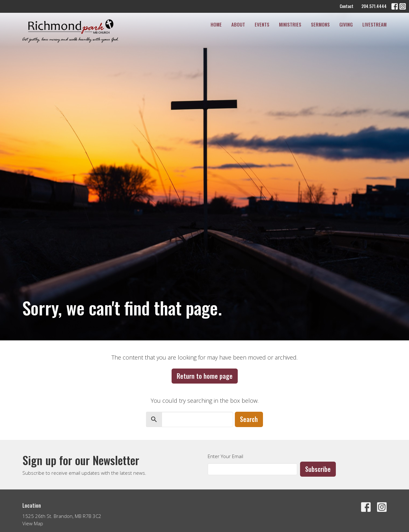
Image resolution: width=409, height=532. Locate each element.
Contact (347, 6)
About (238, 24)
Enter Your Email (225, 456)
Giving (346, 24)
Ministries (290, 24)
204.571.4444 (374, 6)
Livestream (374, 24)
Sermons (320, 24)
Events (262, 24)
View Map (33, 523)
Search (249, 419)
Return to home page (205, 376)
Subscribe (318, 469)
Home (216, 24)
